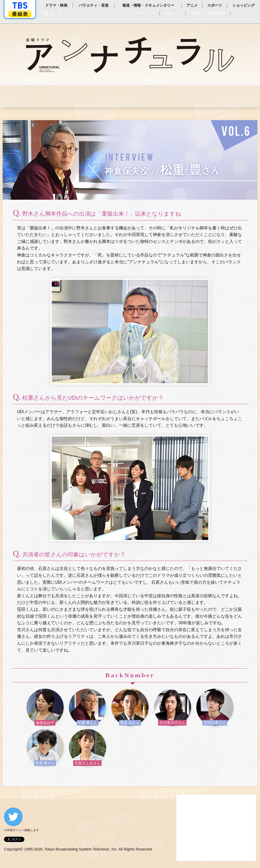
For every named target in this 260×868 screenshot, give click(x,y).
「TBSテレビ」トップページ (20, 6)
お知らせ (64, 97)
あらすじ (106, 97)
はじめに (21, 97)
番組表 (20, 14)
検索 (57, 13)
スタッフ (191, 97)
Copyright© (14, 849)
